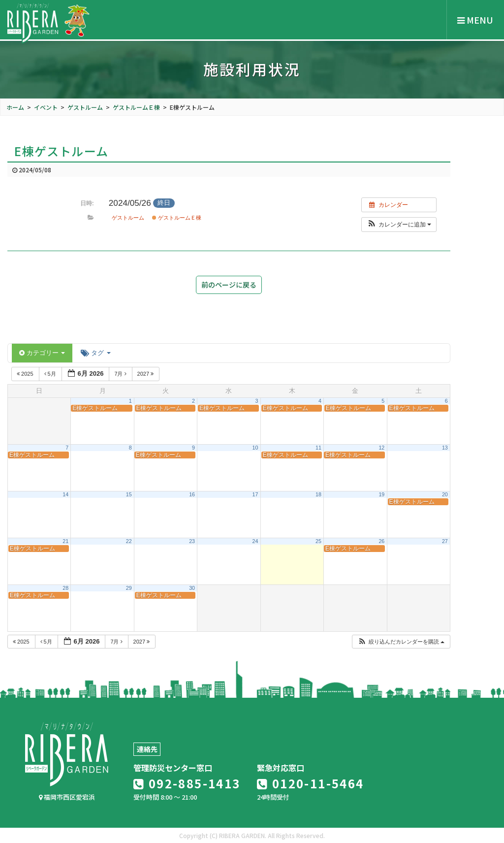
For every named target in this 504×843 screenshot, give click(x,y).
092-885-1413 (187, 783)
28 (65, 588)
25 (318, 541)
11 (318, 448)
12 (381, 448)
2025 (26, 374)
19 (381, 494)
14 (65, 494)
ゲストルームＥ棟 (177, 218)
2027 (146, 374)
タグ (95, 353)
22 (129, 541)
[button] (399, 225)
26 (381, 541)
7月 (121, 374)
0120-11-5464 (311, 783)
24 (255, 541)
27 (445, 541)
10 (255, 448)
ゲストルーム (128, 218)
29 (129, 588)
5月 (51, 374)
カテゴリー (42, 353)
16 (192, 494)
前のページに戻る (229, 285)
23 (192, 541)
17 (255, 494)
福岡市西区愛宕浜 (67, 797)
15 (129, 494)
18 (318, 494)
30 (192, 588)
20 (445, 494)
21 (65, 541)
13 (445, 448)
